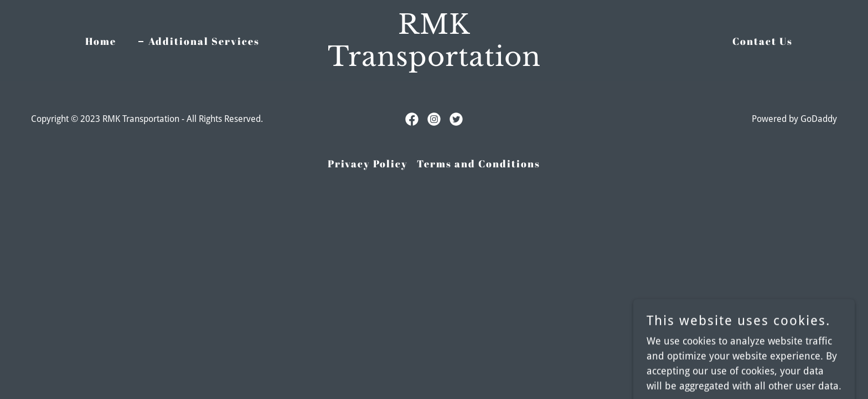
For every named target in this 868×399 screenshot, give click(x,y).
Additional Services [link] (204, 41)
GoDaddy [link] (819, 119)
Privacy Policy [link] (368, 163)
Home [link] (101, 41)
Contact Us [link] (763, 41)
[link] (434, 62)
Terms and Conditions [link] (479, 163)
